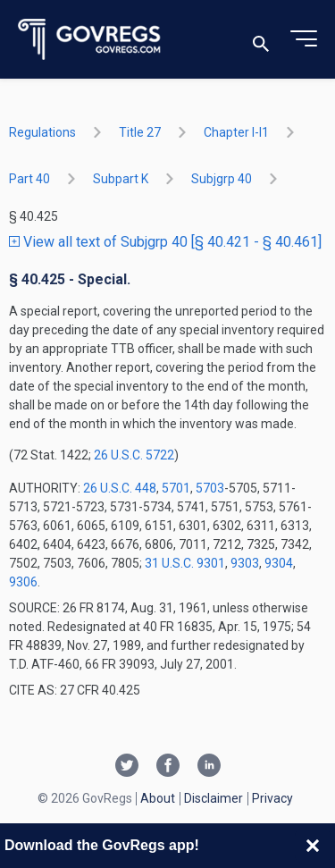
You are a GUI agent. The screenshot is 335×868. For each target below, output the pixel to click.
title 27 (140, 132)
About (158, 798)
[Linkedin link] (209, 767)
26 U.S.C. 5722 (134, 455)
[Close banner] (313, 846)
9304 (279, 563)
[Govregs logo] (90, 40)
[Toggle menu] (304, 39)
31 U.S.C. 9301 (185, 563)
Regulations (42, 132)
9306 (23, 582)
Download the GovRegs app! (102, 845)
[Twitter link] (127, 767)
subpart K (121, 179)
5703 (210, 488)
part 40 (29, 179)
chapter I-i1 (236, 132)
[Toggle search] (261, 40)
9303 (245, 563)
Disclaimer (214, 798)
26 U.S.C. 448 (120, 488)
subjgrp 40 (222, 179)
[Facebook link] (168, 767)
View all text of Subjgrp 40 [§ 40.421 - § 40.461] (165, 242)
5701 (176, 488)
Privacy (272, 798)
